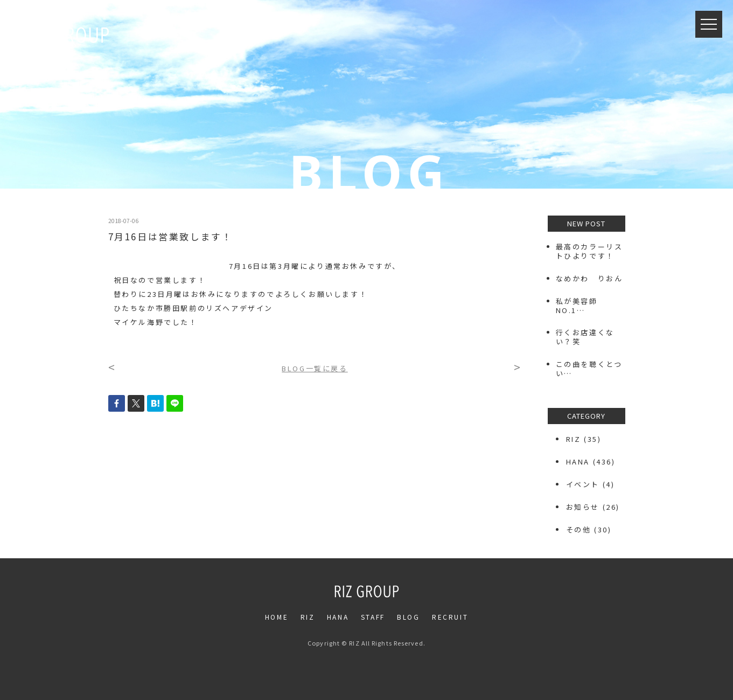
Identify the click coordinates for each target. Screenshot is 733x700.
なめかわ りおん (589, 278)
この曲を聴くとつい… (589, 369)
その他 (579, 529)
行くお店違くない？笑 (585, 337)
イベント (583, 484)
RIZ (574, 439)
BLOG (408, 617)
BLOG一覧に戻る (315, 368)
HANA (578, 462)
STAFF (373, 617)
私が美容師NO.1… (577, 306)
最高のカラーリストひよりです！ (589, 251)
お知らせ (583, 507)
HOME (277, 617)
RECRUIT (450, 617)
